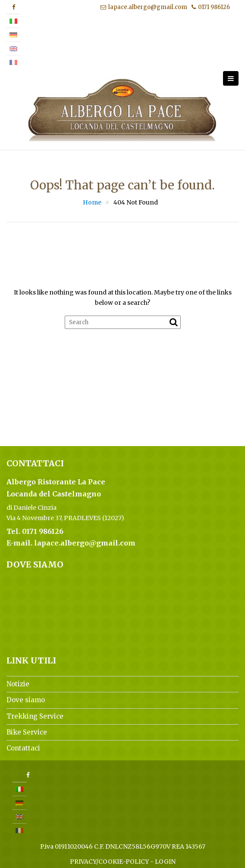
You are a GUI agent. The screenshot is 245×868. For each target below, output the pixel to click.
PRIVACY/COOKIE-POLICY (109, 862)
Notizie (18, 684)
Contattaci (23, 748)
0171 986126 (211, 7)
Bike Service (27, 732)
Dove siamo (26, 700)
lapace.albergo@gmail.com (144, 7)
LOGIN (165, 862)
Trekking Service (35, 716)
